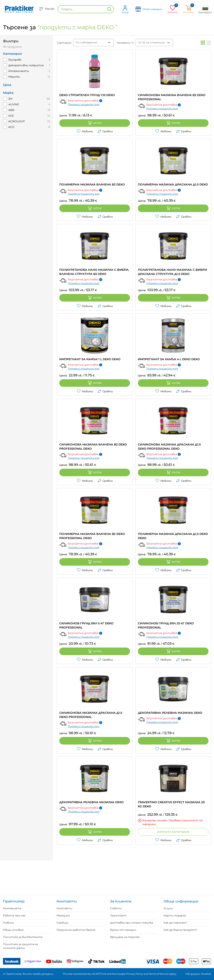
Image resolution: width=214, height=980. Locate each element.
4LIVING (14, 104)
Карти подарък (175, 915)
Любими (85, 131)
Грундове (15, 60)
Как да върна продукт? (180, 930)
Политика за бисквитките (23, 937)
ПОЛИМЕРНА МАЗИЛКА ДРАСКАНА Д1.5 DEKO (173, 184)
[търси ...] (86, 9)
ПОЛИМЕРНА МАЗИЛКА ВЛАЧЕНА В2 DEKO (92, 184)
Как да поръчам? (175, 923)
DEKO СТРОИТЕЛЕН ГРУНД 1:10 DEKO (87, 95)
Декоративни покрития (26, 65)
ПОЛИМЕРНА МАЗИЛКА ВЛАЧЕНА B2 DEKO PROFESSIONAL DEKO (92, 536)
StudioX (206, 974)
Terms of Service (159, 974)
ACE (11, 116)
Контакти (64, 908)
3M (10, 99)
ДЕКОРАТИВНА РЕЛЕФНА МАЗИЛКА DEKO (170, 713)
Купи (95, 123)
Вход (125, 9)
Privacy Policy (135, 974)
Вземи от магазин (123, 930)
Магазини (63, 915)
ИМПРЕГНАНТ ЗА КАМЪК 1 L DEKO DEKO (90, 359)
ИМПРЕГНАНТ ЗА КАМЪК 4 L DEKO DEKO (169, 359)
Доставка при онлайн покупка (132, 923)
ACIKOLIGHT (17, 121)
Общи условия (13, 930)
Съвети (116, 908)
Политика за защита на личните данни (20, 946)
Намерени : (125, 43)
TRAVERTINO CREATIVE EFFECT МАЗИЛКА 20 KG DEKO (171, 804)
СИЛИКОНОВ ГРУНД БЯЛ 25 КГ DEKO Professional (166, 625)
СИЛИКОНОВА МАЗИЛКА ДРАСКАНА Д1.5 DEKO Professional (91, 715)
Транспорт (118, 915)
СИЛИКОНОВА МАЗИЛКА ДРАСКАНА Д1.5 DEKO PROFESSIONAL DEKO (169, 447)
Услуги (168, 908)
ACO (11, 127)
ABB (11, 110)
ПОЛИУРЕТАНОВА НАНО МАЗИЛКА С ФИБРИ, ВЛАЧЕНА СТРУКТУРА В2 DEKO (94, 272)
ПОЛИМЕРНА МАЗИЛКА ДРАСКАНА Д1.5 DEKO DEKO (173, 536)
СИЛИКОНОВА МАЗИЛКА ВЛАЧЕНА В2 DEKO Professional (172, 97)
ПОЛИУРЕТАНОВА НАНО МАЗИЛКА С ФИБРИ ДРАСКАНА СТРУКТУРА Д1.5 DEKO (172, 272)
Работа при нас (14, 915)
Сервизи (62, 923)
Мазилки (14, 77)
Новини (8, 923)
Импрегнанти (19, 71)
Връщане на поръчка (125, 937)
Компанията (12, 908)
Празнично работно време (76, 930)
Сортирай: (64, 43)
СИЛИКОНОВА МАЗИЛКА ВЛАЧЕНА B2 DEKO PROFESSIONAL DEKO (93, 447)
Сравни (105, 131)
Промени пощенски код (84, 104)
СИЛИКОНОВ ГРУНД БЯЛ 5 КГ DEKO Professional (86, 625)
